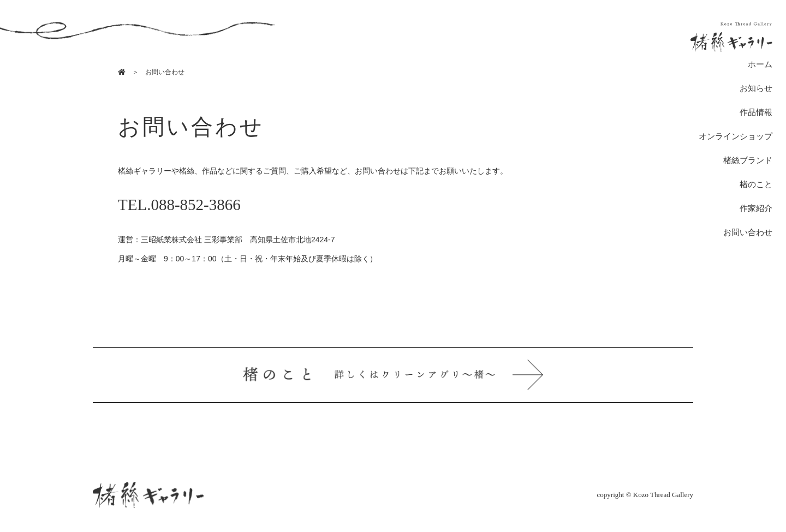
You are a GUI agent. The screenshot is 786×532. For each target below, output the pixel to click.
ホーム (760, 64)
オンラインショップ (736, 136)
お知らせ (756, 88)
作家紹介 (756, 208)
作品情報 (756, 112)
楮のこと (756, 184)
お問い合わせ (748, 232)
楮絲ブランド (748, 160)
